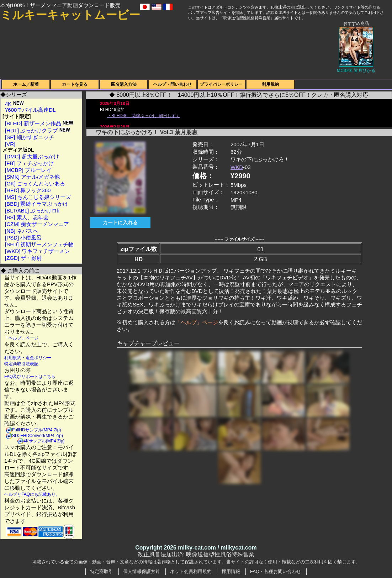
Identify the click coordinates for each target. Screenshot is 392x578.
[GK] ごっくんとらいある (35, 183)
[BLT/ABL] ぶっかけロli (32, 211)
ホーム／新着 (26, 84)
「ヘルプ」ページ (21, 338)
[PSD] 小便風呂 (23, 238)
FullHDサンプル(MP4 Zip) (36, 430)
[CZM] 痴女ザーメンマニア (37, 224)
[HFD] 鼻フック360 (28, 190)
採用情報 (231, 571)
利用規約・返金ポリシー (28, 358)
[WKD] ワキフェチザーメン (38, 251)
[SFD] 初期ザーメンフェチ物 (39, 244)
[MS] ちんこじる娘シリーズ (38, 197)
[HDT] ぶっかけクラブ (38, 130)
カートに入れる (120, 222)
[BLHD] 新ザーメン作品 (39, 123)
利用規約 (270, 84)
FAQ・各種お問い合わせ (276, 571)
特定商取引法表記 (21, 364)
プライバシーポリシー (221, 84)
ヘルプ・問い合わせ (173, 84)
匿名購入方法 (124, 84)
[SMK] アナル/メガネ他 (32, 177)
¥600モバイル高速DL (30, 110)
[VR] (10, 144)
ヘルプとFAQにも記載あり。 (32, 494)
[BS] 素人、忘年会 (27, 217)
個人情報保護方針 (142, 571)
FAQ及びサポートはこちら (30, 377)
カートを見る (75, 84)
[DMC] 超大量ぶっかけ (32, 156)
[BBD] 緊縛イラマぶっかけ (37, 204)
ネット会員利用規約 (191, 571)
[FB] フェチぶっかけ (29, 163)
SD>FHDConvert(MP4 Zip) (38, 436)
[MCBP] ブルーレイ (28, 170)
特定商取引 (102, 571)
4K (14, 104)
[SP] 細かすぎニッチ (30, 137)
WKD (237, 167)
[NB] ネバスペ (22, 231)
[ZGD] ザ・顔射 (23, 258)
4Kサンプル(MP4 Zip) (44, 441)
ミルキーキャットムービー (70, 15)
